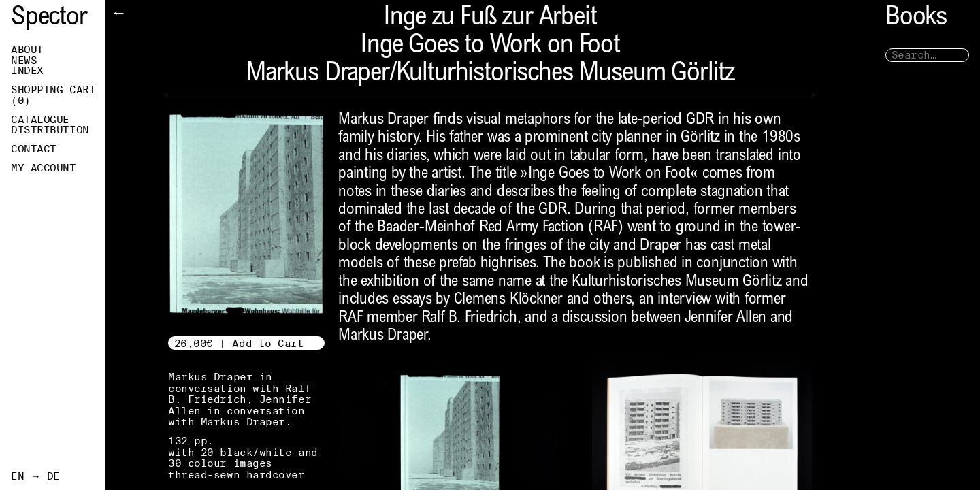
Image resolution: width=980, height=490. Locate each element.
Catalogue (40, 120)
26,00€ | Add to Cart (239, 343)
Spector (49, 19)
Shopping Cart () (53, 95)
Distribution (50, 130)
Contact (34, 149)
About (27, 50)
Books (916, 19)
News (24, 61)
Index (27, 71)
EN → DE (35, 476)
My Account (44, 168)
